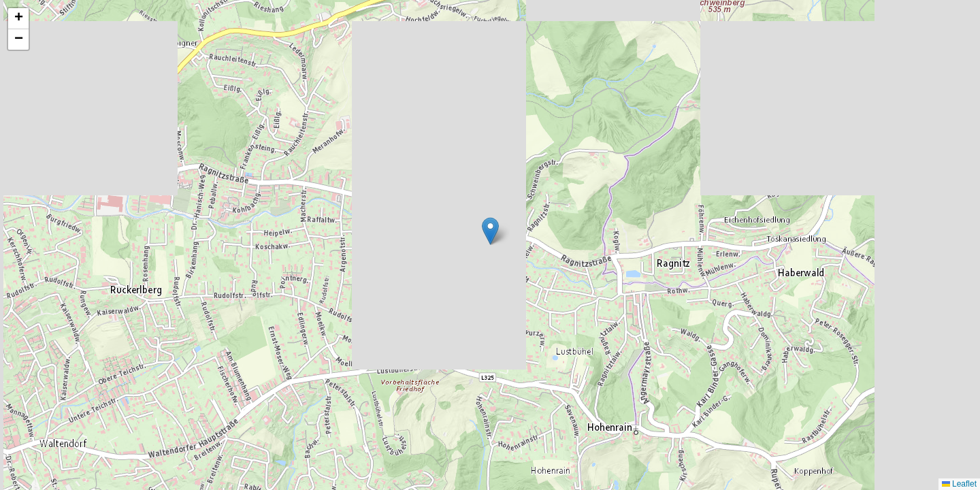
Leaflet (959, 484)
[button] (490, 231)
